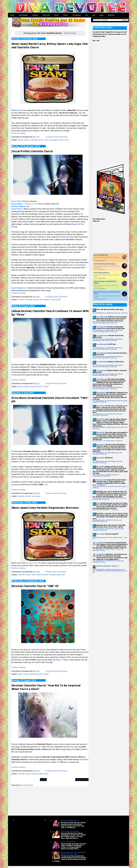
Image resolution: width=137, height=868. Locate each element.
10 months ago (103, 530)
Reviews (35, 15)
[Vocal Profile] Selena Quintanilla (101, 510)
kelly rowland (43, 575)
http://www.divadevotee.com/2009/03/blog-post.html (106, 313)
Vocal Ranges (23, 15)
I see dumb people (102, 317)
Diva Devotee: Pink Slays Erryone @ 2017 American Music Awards (109, 486)
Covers (56, 15)
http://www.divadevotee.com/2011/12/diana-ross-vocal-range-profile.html (108, 550)
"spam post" (33, 563)
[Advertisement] (109, 80)
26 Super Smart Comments (57, 771)
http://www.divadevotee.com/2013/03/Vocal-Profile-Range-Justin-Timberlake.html (110, 499)
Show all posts (70, 33)
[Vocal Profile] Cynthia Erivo (102, 273)
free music (36, 496)
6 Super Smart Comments (56, 383)
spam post (61, 575)
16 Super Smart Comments (57, 671)
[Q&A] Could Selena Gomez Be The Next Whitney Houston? (108, 537)
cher (46, 140)
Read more (103, 261)
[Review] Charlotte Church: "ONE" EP (35, 586)
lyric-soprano (45, 300)
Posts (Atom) (28, 785)
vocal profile (56, 300)
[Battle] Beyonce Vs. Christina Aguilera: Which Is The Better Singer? (74, 853)
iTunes (59, 660)
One (72, 747)
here (82, 462)
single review (43, 774)
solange (52, 575)
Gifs (94, 15)
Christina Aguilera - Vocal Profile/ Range (103, 441)
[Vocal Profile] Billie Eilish (101, 255)
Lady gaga (53, 140)
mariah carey (63, 140)
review (46, 386)
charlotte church (37, 140)
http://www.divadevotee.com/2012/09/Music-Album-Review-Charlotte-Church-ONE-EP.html (108, 322)
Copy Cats (46, 15)
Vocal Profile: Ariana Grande (70, 831)
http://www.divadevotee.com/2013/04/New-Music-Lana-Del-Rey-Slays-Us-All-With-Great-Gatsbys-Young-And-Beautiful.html (109, 570)
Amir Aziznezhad (101, 480)
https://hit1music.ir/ (99, 485)
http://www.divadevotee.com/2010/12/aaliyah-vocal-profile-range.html (108, 453)
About (102, 15)
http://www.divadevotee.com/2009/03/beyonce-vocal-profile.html (109, 427)
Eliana (98, 503)
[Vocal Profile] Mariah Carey (70, 821)
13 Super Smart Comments (57, 137)
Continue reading (18, 133)
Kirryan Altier (101, 392)
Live (87, 15)
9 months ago (103, 521)
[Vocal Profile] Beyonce (68, 842)
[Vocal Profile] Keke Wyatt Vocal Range (105, 264)
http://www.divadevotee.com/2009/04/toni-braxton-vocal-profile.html (108, 521)
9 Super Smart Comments (56, 572)
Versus (66, 15)
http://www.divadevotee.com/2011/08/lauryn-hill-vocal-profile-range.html (108, 529)
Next (45, 820)
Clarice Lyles (101, 534)
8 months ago (106, 499)
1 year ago (102, 550)
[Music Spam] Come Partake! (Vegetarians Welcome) (45, 508)
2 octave (21, 300)
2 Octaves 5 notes (30, 204)
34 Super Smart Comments (57, 297)
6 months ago (103, 402)
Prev (13, 820)
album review (23, 386)
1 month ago (124, 313)
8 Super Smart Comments (56, 493)
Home (12, 15)
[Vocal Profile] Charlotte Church (32, 151)
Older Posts (82, 780)
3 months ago (113, 323)
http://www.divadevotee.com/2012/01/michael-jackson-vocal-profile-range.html (110, 401)
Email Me (111, 15)
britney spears (24, 140)
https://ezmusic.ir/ (113, 566)
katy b (34, 575)
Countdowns (77, 15)
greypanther (100, 543)
